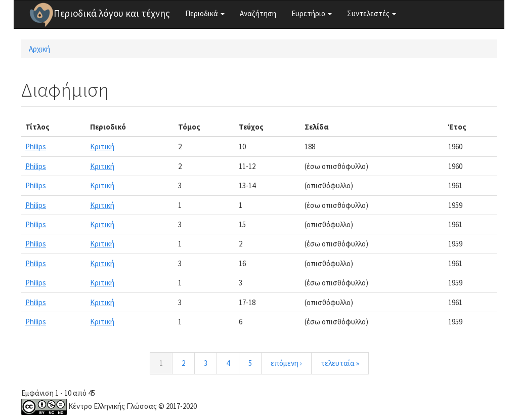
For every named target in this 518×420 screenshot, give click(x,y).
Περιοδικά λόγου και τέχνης (112, 13)
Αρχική (39, 49)
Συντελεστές (372, 13)
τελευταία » (340, 363)
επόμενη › (286, 363)
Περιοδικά (205, 13)
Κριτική (102, 146)
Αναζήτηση (258, 13)
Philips (36, 146)
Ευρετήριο (312, 13)
